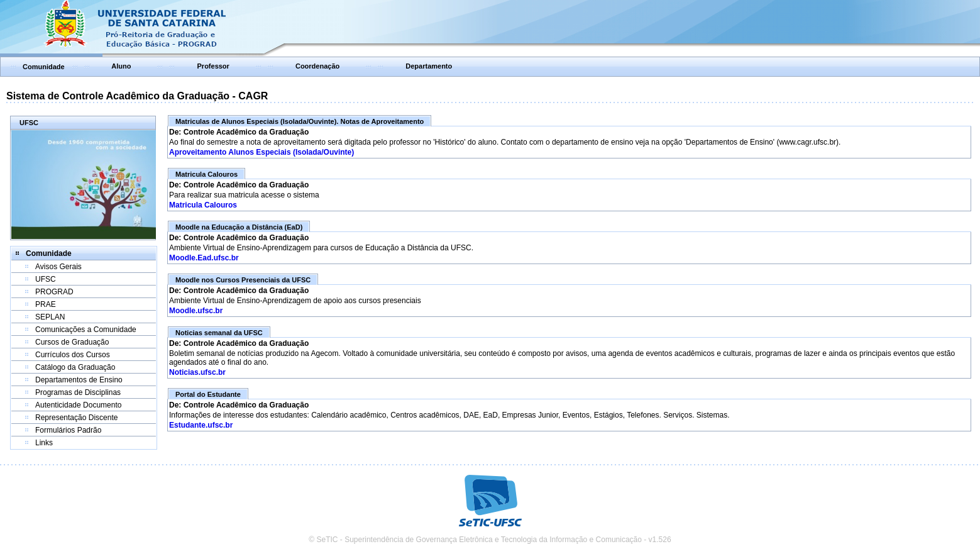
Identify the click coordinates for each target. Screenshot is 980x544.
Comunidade (44, 67)
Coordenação (317, 66)
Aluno (121, 66)
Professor (213, 66)
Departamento (429, 66)
